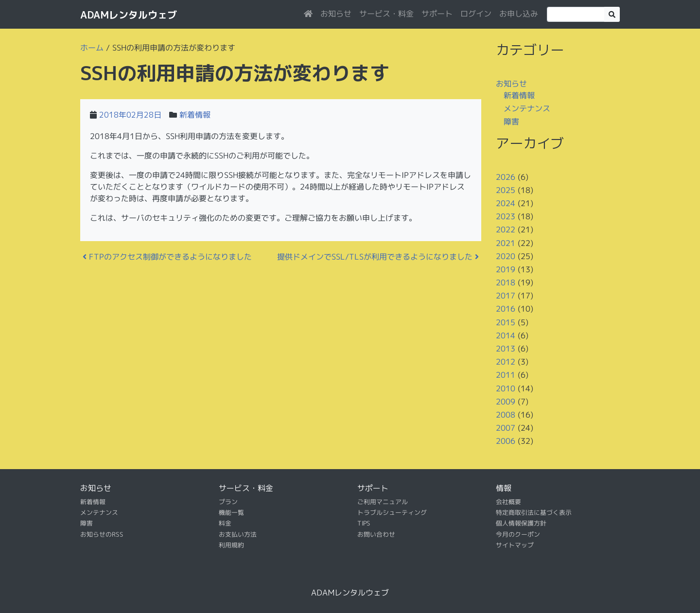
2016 (506, 309)
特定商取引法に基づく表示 (534, 512)
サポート (437, 14)
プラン (228, 501)
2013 (506, 349)
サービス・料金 (386, 14)
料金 (225, 523)
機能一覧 (231, 512)
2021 (506, 243)
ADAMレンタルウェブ (129, 15)
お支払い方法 (238, 534)
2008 (506, 415)
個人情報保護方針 (521, 523)
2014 (506, 335)
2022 (506, 229)
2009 (506, 402)
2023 (506, 216)
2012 (506, 362)
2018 (506, 282)
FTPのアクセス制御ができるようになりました (167, 257)
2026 (506, 176)
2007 (506, 428)
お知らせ (336, 14)
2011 (506, 375)
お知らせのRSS (102, 534)
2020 (506, 256)
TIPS (364, 523)
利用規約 (231, 545)
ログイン (476, 14)
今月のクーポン (518, 534)
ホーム (92, 48)
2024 (506, 203)
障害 (511, 122)
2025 (506, 190)
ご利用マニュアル (383, 501)
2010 (506, 388)
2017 (506, 296)
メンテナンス (527, 108)
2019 (506, 269)
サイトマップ (515, 545)
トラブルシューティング (392, 512)
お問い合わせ (376, 534)
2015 (506, 322)
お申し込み (519, 14)
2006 (506, 441)
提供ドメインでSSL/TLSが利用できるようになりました (378, 257)
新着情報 (195, 115)
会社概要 (508, 501)
